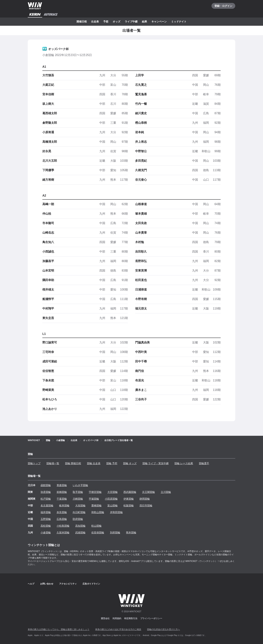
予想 (106, 22)
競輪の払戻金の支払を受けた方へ (163, 629)
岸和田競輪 (116, 512)
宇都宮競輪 (95, 492)
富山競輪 (113, 505)
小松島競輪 (63, 526)
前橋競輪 (62, 492)
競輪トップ (34, 463)
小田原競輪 (111, 499)
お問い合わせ (47, 584)
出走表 (95, 22)
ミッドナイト (179, 22)
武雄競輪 (80, 532)
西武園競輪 (130, 492)
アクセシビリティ (68, 584)
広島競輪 (62, 519)
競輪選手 (204, 463)
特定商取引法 (131, 618)
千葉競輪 (62, 499)
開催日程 (82, 22)
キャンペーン (159, 22)
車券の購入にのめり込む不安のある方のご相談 (118, 629)
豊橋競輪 (96, 505)
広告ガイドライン (91, 584)
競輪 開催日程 (73, 463)
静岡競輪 (145, 499)
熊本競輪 (131, 532)
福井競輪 (46, 512)
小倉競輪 (46, 532)
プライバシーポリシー (151, 618)
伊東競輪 (129, 499)
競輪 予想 (112, 463)
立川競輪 (166, 492)
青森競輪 (62, 485)
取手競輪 (78, 492)
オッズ (117, 22)
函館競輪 (46, 485)
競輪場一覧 (53, 463)
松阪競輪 (129, 505)
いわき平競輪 (80, 485)
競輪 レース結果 (184, 463)
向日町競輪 (79, 512)
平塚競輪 (94, 499)
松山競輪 (96, 526)
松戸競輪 (46, 499)
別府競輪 (115, 532)
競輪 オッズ (130, 463)
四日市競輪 (146, 505)
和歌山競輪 (98, 512)
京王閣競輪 (148, 492)
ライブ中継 (131, 22)
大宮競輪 (113, 492)
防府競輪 (78, 519)
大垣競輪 (80, 505)
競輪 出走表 (94, 463)
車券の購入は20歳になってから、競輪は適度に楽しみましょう (59, 629)
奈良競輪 (62, 512)
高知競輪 (80, 526)
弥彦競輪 (46, 492)
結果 (144, 22)
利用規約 (117, 618)
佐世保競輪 (98, 532)
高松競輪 (46, 526)
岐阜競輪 (64, 505)
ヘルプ (31, 584)
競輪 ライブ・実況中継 (156, 463)
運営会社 (105, 618)
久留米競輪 (63, 532)
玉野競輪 (46, 519)
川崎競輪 (78, 499)
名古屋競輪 (47, 505)
